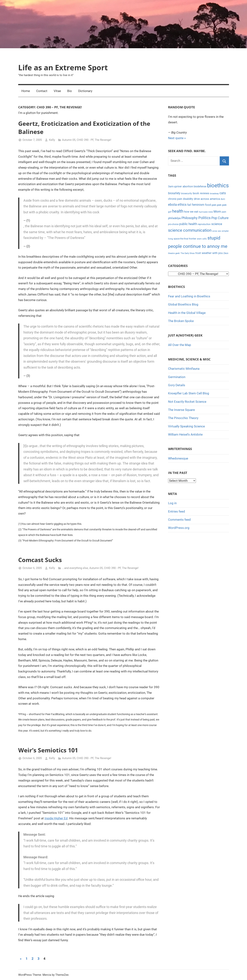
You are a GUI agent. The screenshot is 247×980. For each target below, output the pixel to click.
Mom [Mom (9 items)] (217, 211)
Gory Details (177, 385)
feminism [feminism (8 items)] (198, 205)
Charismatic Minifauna (184, 369)
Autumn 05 (69, 140)
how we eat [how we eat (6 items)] (191, 212)
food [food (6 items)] (208, 205)
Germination (177, 377)
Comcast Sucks (40, 560)
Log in (172, 503)
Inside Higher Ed (56, 818)
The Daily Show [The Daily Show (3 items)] (188, 253)
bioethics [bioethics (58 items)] (218, 186)
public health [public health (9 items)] (188, 224)
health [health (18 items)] (178, 211)
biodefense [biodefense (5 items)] (200, 186)
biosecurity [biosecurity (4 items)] (187, 193)
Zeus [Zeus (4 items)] (226, 253)
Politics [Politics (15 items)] (204, 218)
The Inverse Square (181, 410)
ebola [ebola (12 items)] (172, 205)
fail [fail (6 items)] (189, 205)
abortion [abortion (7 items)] (188, 186)
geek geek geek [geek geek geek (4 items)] (219, 205)
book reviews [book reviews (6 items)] (201, 193)
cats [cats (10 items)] (223, 193)
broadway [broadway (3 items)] (214, 194)
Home (26, 91)
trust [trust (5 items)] (198, 253)
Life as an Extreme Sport (63, 67)
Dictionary (85, 91)
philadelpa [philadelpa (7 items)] (174, 218)
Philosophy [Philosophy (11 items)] (190, 218)
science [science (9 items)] (217, 224)
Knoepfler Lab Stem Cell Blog (189, 393)
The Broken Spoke (181, 321)
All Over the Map (180, 345)
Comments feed (179, 520)
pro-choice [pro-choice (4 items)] (173, 224)
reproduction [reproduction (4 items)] (204, 224)
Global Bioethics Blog (183, 304)
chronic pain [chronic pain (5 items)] (175, 199)
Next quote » (177, 138)
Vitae (57, 91)
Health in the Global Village (187, 313)
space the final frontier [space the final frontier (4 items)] (185, 239)
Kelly (52, 140)
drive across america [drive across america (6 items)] (207, 199)
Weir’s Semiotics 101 (48, 750)
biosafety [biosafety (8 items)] (174, 193)
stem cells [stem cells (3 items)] (202, 239)
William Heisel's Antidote (185, 434)
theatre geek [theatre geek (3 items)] (174, 253)
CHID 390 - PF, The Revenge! (94, 140)
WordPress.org (179, 528)
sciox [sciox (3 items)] (215, 231)
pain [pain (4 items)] (224, 212)
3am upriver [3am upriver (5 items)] (175, 186)
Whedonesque (178, 458)
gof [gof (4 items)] (170, 212)
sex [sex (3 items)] (219, 231)
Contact (42, 91)
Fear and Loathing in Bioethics (189, 296)
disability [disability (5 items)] (188, 199)
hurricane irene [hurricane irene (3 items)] (206, 212)
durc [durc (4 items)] (223, 199)
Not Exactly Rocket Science (187, 402)
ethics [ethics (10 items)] (182, 205)
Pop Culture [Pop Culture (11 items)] (220, 218)
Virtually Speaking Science (186, 426)
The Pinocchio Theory (183, 418)
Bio (70, 91)
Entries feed (177, 511)
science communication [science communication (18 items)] (190, 230)
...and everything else (75, 568)
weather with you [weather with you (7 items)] (212, 253)
